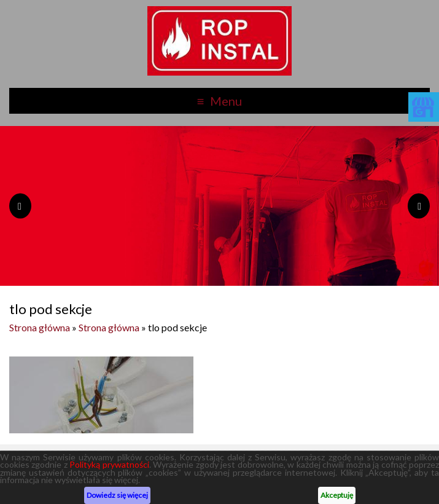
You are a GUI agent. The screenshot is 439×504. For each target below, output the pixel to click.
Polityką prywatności (109, 464)
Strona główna (40, 327)
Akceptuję (337, 495)
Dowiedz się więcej (117, 495)
